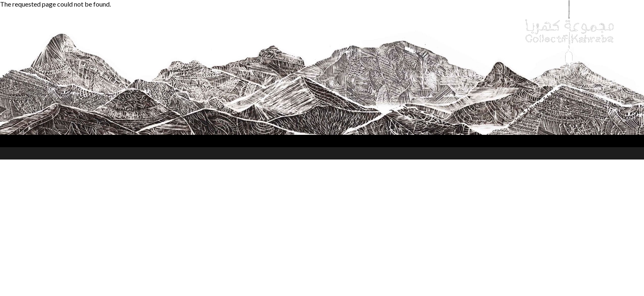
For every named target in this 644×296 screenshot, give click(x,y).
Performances (118, 24)
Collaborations (219, 24)
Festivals (168, 24)
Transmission (277, 24)
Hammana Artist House (346, 24)
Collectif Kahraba (55, 24)
